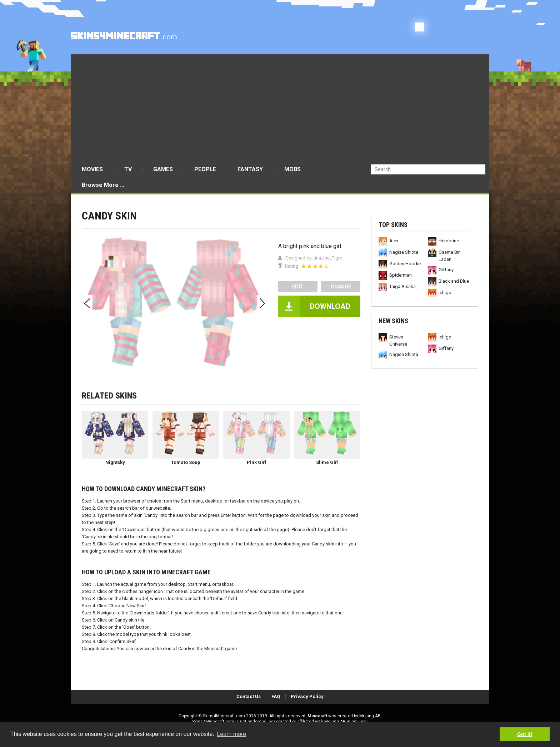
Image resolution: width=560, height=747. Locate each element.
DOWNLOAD (330, 306)
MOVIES (92, 169)
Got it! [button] (525, 734)
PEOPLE (205, 169)
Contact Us (249, 696)
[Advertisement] (280, 108)
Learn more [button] (231, 734)
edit (298, 287)
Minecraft (317, 716)
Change (341, 287)
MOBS (292, 169)
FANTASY (250, 169)
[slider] (315, 266)
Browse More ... (103, 185)
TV (128, 169)
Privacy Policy (307, 696)
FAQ (276, 696)
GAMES (163, 169)
